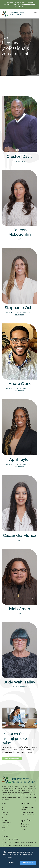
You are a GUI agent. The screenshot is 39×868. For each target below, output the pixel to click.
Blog (3, 818)
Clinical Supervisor (19, 687)
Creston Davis (19, 157)
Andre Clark (20, 384)
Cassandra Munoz (19, 536)
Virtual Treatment (28, 815)
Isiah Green (19, 609)
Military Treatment (28, 812)
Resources (5, 825)
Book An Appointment (12, 759)
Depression (25, 824)
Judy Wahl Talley (20, 682)
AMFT (20, 614)
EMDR (23, 810)
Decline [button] (11, 863)
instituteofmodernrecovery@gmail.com (21, 842)
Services (5, 812)
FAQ (3, 831)
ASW (19, 239)
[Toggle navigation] (35, 13)
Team (4, 810)
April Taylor (19, 460)
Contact (4, 820)
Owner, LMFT (19, 161)
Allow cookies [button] (28, 863)
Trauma (24, 827)
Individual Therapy (28, 807)
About (4, 807)
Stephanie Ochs (20, 308)
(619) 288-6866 (12, 839)
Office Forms (6, 823)
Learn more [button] (8, 857)
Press (4, 828)
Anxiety (24, 829)
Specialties (5, 815)
